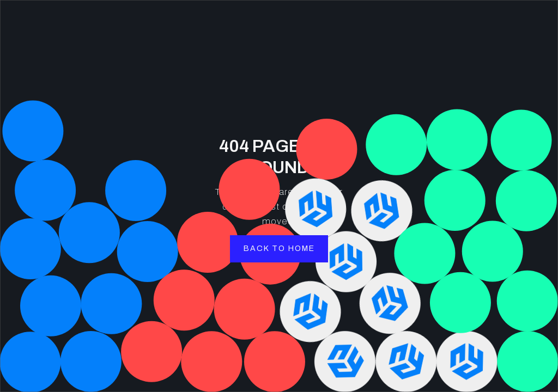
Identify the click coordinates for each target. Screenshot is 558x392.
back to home (279, 249)
